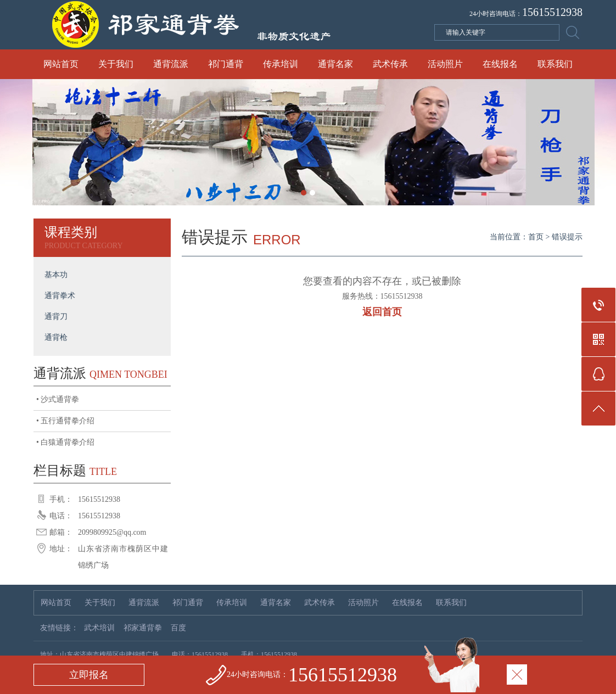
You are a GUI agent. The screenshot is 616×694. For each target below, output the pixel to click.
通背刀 (56, 317)
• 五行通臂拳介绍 (65, 421)
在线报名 (500, 64)
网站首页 (61, 64)
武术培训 (99, 628)
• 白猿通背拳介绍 (65, 442)
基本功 (56, 275)
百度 (178, 628)
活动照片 (445, 64)
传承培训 (281, 64)
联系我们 (555, 64)
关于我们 (116, 64)
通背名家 (335, 64)
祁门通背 (226, 64)
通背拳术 (60, 296)
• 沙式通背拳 (58, 399)
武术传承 (390, 64)
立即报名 (89, 675)
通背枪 (56, 337)
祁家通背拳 (143, 628)
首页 (536, 237)
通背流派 (171, 64)
